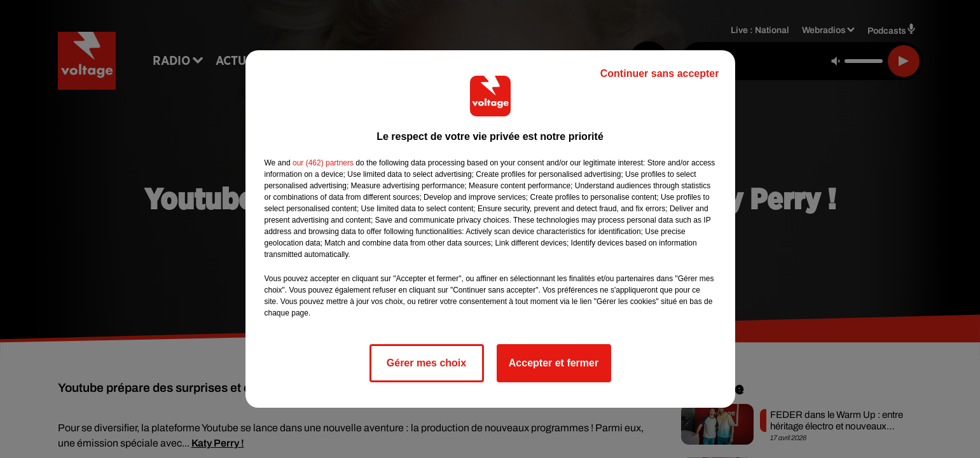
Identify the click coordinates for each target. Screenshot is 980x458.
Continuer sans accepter (660, 73)
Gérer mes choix (426, 363)
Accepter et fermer (554, 363)
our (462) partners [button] (323, 163)
